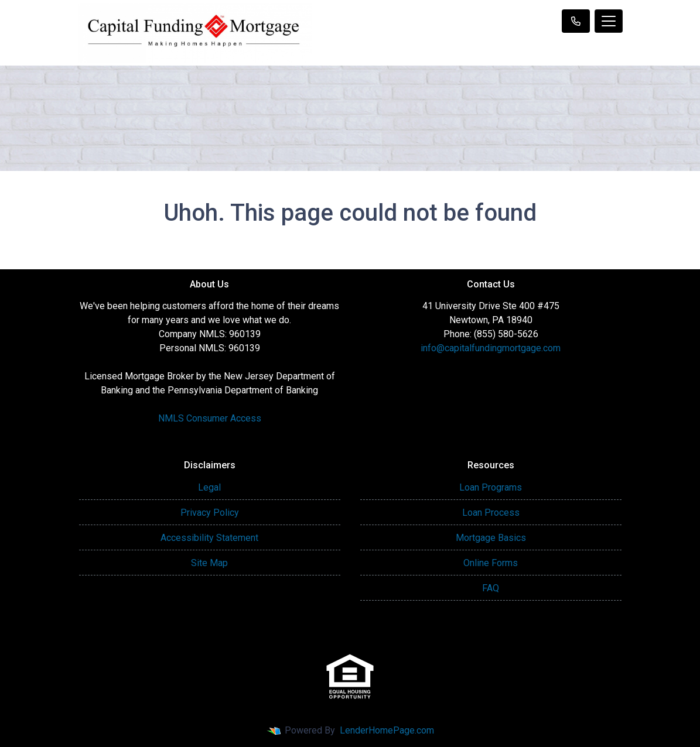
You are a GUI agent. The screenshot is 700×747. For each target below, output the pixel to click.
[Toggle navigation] (609, 21)
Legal (209, 487)
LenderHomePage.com (387, 730)
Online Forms (491, 563)
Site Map (209, 563)
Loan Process (491, 513)
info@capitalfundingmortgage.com (491, 348)
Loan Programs (491, 487)
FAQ (491, 588)
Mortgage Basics (491, 538)
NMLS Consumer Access (210, 418)
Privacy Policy (210, 513)
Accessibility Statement (209, 538)
